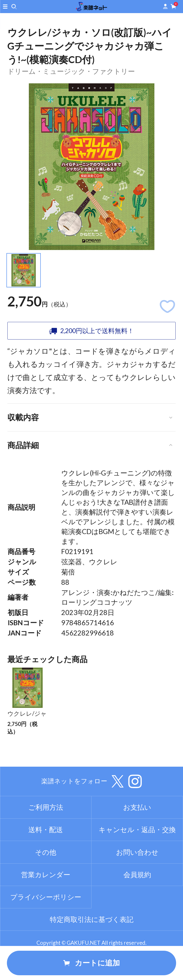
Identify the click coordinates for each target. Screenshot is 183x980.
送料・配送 (46, 855)
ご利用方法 (46, 832)
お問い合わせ (137, 877)
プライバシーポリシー (46, 922)
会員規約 (137, 899)
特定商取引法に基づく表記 (92, 944)
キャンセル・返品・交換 (137, 855)
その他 (46, 877)
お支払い (137, 832)
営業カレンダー (46, 899)
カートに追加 (91, 963)
